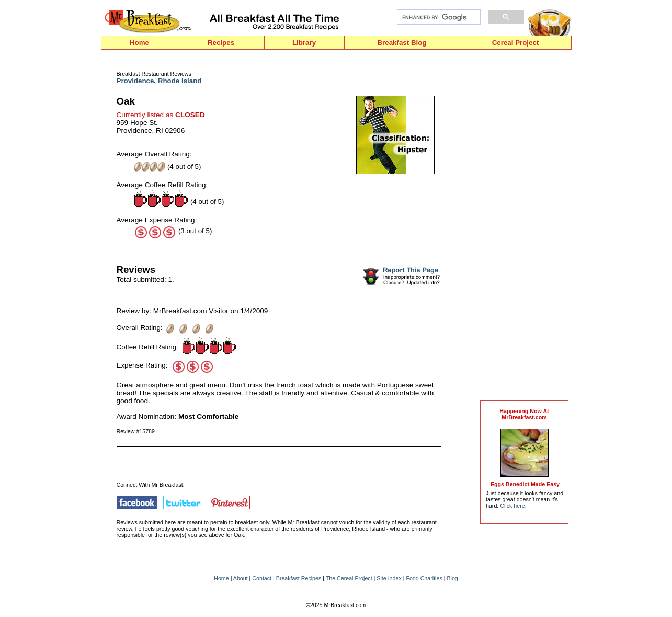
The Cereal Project (349, 578)
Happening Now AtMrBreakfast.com (524, 414)
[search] (438, 17)
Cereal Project (516, 43)
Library (304, 43)
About (241, 578)
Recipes (221, 43)
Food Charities (424, 578)
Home (139, 43)
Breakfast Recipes (299, 578)
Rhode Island (180, 81)
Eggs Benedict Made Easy (525, 484)
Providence (135, 81)
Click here (512, 506)
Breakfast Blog (402, 43)
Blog (452, 578)
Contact (262, 578)
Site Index (389, 578)
